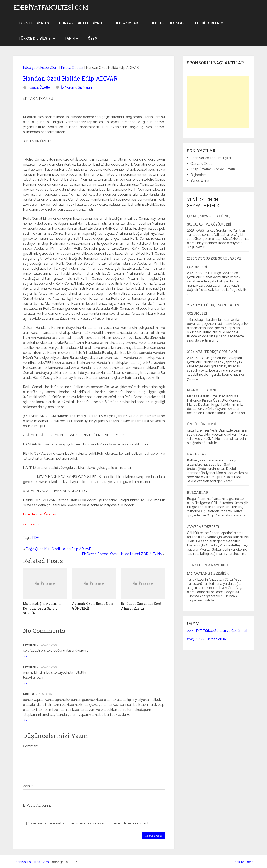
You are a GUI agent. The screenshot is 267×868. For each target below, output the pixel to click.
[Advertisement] (218, 102)
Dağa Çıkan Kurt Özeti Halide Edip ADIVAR (59, 549)
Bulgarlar (198, 492)
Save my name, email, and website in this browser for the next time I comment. (89, 823)
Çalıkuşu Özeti (201, 164)
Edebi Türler (207, 23)
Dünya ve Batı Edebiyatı (81, 23)
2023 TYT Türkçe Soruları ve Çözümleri (217, 631)
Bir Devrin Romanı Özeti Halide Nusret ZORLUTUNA (122, 554)
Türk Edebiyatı (32, 23)
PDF (35, 538)
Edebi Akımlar (125, 23)
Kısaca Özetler (72, 68)
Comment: (31, 746)
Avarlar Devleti (203, 527)
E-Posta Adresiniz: (37, 805)
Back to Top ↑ (243, 862)
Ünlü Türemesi (201, 424)
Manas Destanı (202, 390)
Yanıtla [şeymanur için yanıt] (27, 656)
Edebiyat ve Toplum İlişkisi (211, 158)
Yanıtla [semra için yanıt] (27, 720)
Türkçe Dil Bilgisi (35, 38)
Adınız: (28, 786)
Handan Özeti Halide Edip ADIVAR (70, 78)
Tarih (70, 38)
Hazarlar (197, 454)
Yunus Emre (200, 180)
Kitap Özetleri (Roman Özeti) (213, 169)
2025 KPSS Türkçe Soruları (207, 639)
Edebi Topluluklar (167, 23)
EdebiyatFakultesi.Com (51, 7)
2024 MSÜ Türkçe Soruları (212, 352)
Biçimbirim (198, 175)
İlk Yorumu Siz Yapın (76, 87)
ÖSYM (93, 38)
